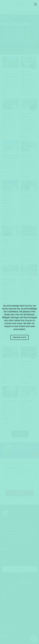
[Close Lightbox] (35, 4)
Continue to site (19, 337)
